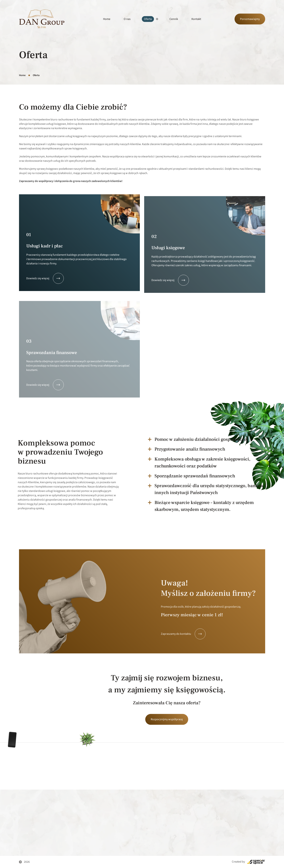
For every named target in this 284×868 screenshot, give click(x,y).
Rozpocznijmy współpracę (167, 747)
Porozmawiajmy (250, 19)
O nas (127, 19)
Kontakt (196, 19)
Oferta (148, 19)
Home (107, 19)
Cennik (174, 19)
